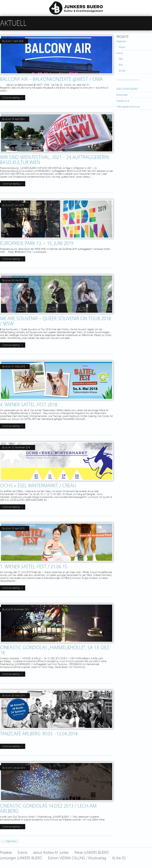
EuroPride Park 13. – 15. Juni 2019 (37, 243)
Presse (122, 47)
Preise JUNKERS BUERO (92, 853)
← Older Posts (10, 841)
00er (121, 59)
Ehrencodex (122, 95)
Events (120, 53)
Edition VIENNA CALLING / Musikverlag (77, 858)
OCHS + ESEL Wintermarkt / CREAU (38, 486)
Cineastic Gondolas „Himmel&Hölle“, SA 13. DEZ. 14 (55, 650)
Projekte (6, 853)
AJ (7, 41)
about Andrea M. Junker (51, 853)
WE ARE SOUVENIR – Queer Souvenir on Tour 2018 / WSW (55, 321)
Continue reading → (13, 98)
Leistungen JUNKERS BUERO (21, 858)
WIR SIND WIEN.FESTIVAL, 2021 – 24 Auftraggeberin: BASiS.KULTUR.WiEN (55, 160)
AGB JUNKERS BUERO (127, 89)
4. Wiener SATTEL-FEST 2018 (29, 405)
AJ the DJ (119, 858)
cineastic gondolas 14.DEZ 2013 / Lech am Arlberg (48, 809)
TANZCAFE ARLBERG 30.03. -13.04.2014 (39, 734)
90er (121, 65)
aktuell (122, 71)
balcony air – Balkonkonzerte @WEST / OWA (51, 79)
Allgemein (121, 41)
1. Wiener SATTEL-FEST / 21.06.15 (34, 567)
